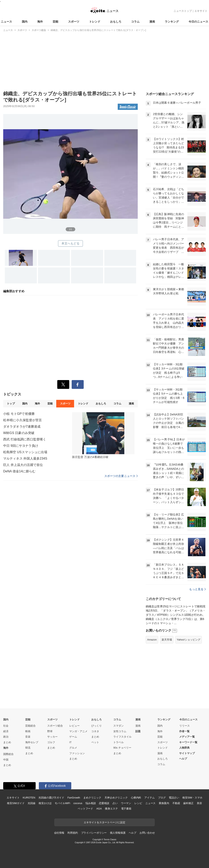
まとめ (7, 742)
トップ (11, 404)
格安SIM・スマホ (192, 798)
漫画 (152, 22)
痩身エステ (111, 809)
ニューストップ (183, 11)
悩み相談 (91, 803)
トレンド (95, 22)
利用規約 (73, 833)
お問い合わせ (147, 833)
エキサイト (201, 11)
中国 (6, 760)
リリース (185, 726)
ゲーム (73, 737)
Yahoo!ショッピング (189, 640)
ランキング (172, 22)
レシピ (138, 803)
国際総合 (8, 754)
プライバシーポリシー (94, 833)
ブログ (162, 798)
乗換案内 (164, 803)
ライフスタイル (122, 737)
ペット (95, 742)
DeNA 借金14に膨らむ (19, 471)
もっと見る (197, 589)
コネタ (95, 731)
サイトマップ (187, 753)
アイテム (149, 798)
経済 (6, 731)
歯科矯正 (188, 803)
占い (115, 803)
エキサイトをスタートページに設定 (104, 822)
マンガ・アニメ (78, 731)
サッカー (52, 737)
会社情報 (59, 833)
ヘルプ (183, 759)
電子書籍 (126, 809)
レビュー (74, 726)
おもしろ (116, 22)
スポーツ (74, 22)
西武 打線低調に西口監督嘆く (25, 439)
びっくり (96, 726)
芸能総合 (30, 726)
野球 (50, 731)
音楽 (28, 737)
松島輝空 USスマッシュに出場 (25, 452)
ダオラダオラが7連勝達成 (22, 427)
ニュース (6, 22)
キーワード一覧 (188, 742)
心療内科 (136, 798)
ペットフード (85, 809)
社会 (6, 726)
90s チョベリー (122, 748)
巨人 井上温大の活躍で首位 (23, 465)
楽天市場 (167, 640)
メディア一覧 (187, 737)
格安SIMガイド (16, 803)
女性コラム (120, 731)
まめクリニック (92, 798)
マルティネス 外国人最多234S (25, 458)
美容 (199, 803)
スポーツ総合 (55, 726)
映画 (28, 731)
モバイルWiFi (62, 803)
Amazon (152, 640)
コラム (135, 22)
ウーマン (126, 803)
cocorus (78, 803)
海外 (40, 22)
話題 (138, 731)
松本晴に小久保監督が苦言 (23, 420)
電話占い (174, 798)
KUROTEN (29, 798)
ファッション (77, 753)
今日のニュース (198, 22)
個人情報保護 (118, 833)
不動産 (176, 803)
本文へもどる (71, 243)
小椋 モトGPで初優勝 (19, 414)
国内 (25, 22)
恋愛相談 (104, 803)
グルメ (73, 748)
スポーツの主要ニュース (121, 476)
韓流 (28, 748)
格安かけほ (45, 803)
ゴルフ (51, 742)
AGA (99, 809)
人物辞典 (184, 748)
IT (70, 742)
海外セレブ (32, 742)
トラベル (119, 742)
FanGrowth (74, 798)
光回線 (32, 803)
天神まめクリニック (116, 798)
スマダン (119, 726)
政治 (6, 737)
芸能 (55, 22)
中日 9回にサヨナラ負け (21, 446)
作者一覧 (184, 731)
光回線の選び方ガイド (51, 798)
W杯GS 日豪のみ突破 (19, 433)
